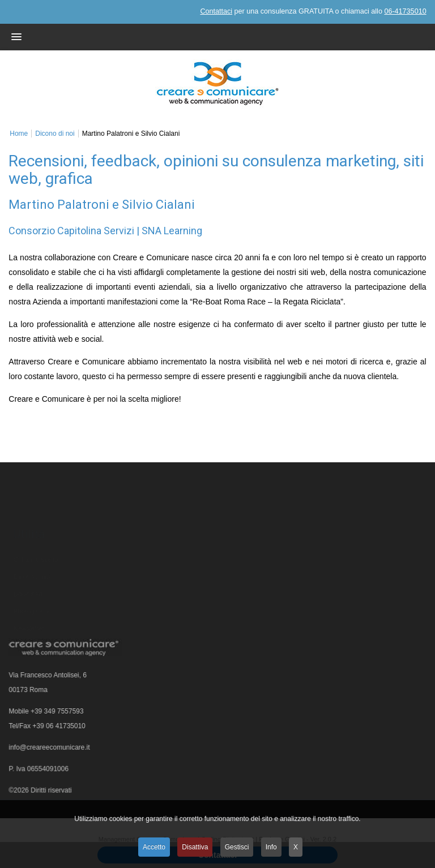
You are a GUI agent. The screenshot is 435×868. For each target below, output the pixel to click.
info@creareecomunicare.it (50, 750)
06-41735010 (405, 11)
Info (271, 847)
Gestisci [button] (237, 847)
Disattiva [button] (195, 847)
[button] (204, 37)
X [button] (296, 847)
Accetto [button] (154, 847)
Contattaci (216, 11)
